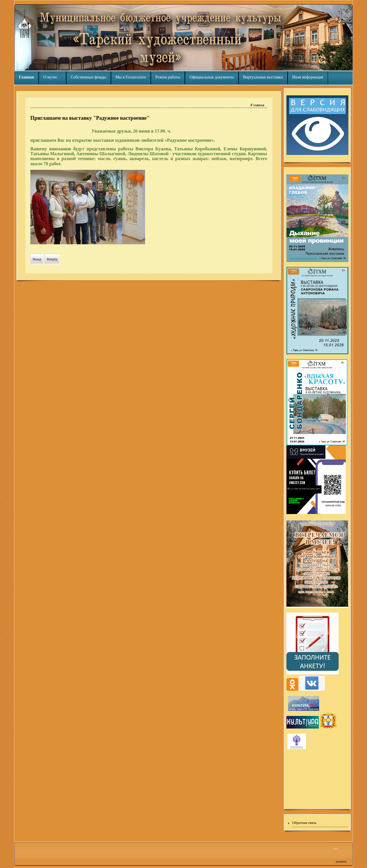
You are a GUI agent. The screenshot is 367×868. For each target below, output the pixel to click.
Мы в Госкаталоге (131, 77)
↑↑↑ (335, 849)
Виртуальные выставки (263, 77)
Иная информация (308, 77)
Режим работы (168, 77)
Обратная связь (304, 823)
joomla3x (341, 862)
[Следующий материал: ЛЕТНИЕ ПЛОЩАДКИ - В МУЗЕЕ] (52, 259)
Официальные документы (212, 77)
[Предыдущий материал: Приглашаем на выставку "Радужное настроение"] (37, 259)
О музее (50, 77)
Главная (26, 77)
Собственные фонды (88, 77)
